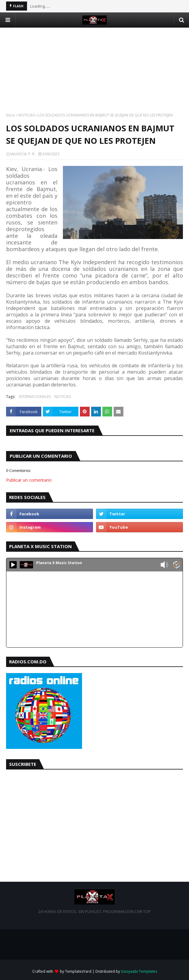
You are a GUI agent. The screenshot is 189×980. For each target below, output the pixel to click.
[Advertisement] (94, 70)
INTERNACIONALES (35, 397)
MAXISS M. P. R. (23, 154)
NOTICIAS (26, 115)
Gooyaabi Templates (139, 971)
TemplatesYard (78, 971)
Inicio (11, 115)
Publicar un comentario (29, 480)
